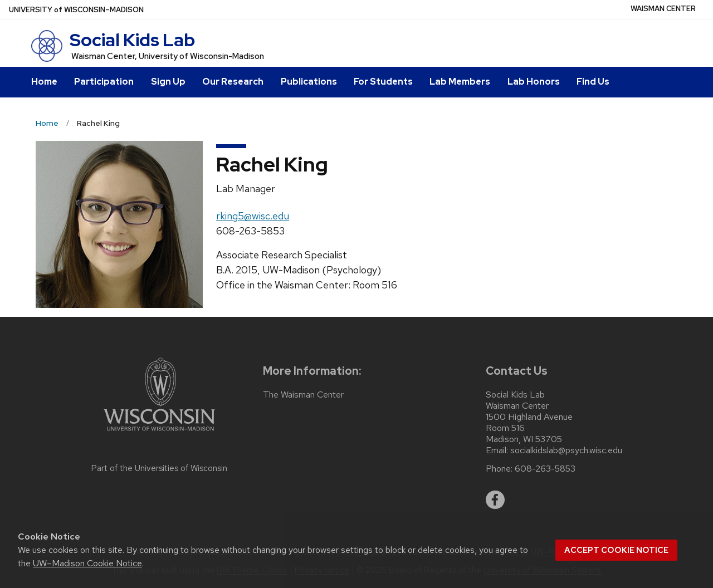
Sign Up (168, 82)
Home (44, 82)
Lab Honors (534, 82)
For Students (383, 82)
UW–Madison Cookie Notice (87, 563)
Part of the (159, 468)
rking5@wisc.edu (253, 216)
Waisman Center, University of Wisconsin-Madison (168, 56)
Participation (104, 82)
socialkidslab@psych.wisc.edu (566, 450)
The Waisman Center (303, 395)
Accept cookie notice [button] (616, 550)
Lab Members (460, 82)
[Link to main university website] (159, 433)
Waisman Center (663, 9)
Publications (309, 82)
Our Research (233, 82)
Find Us (593, 82)
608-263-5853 (545, 469)
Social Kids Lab (132, 40)
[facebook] (495, 500)
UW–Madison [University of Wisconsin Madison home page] (76, 10)
